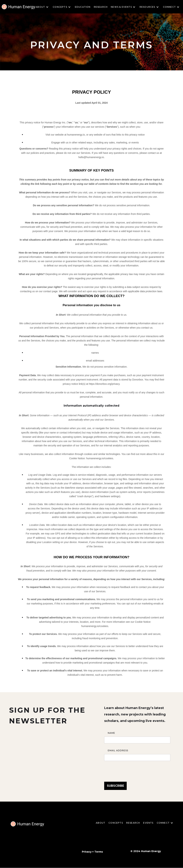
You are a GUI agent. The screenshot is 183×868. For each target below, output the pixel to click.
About (101, 823)
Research (101, 7)
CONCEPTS (116, 823)
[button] (43, 7)
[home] (27, 824)
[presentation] (131, 770)
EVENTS (148, 823)
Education (83, 7)
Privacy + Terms (92, 852)
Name (111, 733)
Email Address (118, 750)
